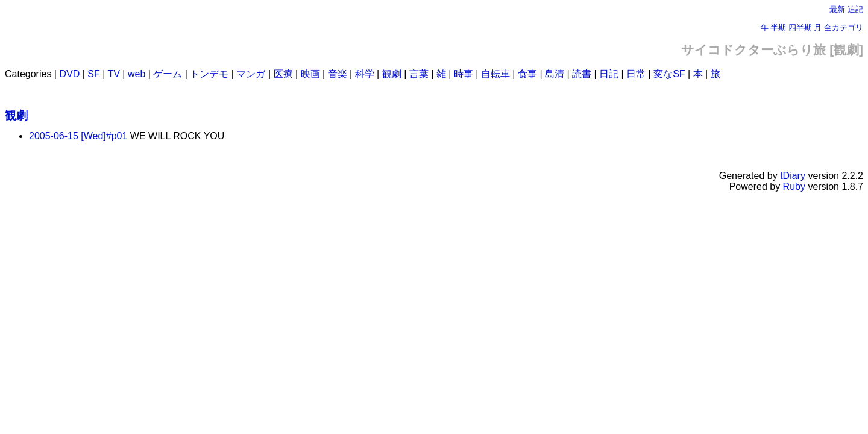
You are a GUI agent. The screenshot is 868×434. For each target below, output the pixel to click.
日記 (609, 74)
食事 (527, 74)
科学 (365, 74)
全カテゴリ (844, 27)
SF (93, 74)
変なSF (669, 74)
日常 (636, 74)
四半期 (800, 27)
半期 (778, 27)
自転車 (495, 74)
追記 (855, 9)
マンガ (251, 74)
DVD (69, 74)
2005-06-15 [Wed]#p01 (78, 136)
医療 (283, 74)
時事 (464, 74)
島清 (555, 74)
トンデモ (209, 74)
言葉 (419, 74)
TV (113, 74)
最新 (837, 9)
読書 (582, 74)
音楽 (338, 74)
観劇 (392, 74)
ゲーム (168, 74)
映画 (310, 74)
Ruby (794, 187)
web (137, 74)
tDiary (793, 176)
